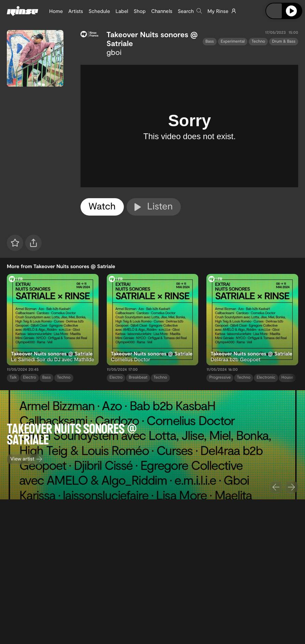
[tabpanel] (190, 126)
